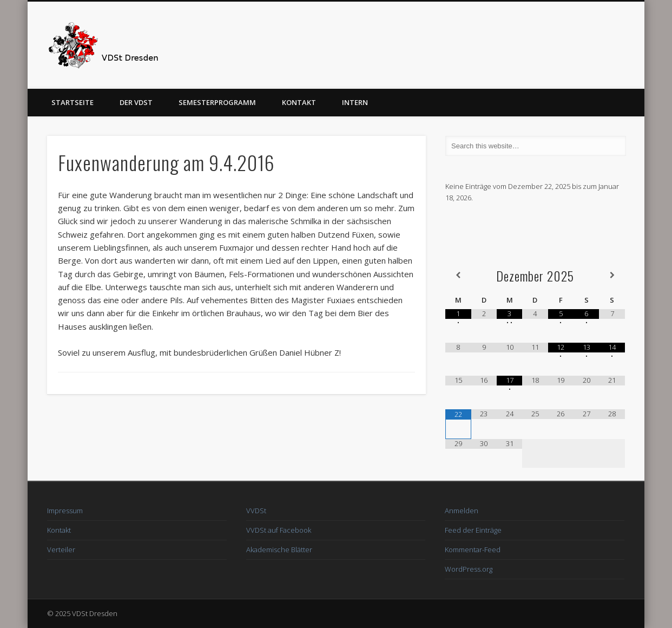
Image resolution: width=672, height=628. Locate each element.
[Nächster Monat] (612, 275)
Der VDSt (136, 102)
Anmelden (462, 511)
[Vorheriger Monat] (458, 275)
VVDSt (256, 511)
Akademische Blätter (279, 549)
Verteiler (61, 549)
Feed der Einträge (473, 530)
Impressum (65, 511)
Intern (355, 102)
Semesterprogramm (217, 102)
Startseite (73, 102)
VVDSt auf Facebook (279, 530)
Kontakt (299, 102)
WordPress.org (469, 569)
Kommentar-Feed (473, 549)
